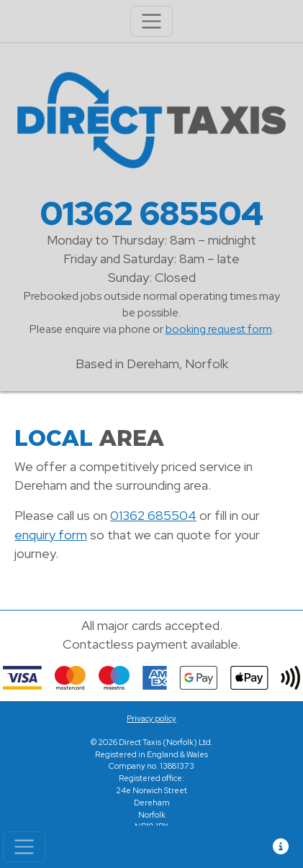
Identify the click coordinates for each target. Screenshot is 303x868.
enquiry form (51, 535)
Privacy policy (151, 718)
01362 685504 (152, 213)
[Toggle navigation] (24, 847)
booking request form (219, 329)
